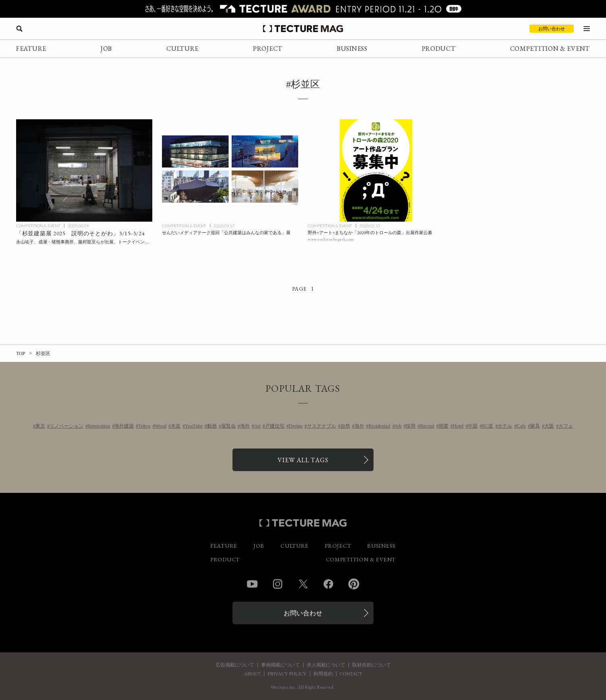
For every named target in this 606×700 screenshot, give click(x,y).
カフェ (566, 426)
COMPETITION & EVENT (550, 49)
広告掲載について (235, 665)
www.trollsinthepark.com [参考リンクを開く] (331, 239)
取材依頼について (371, 665)
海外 (245, 426)
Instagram (278, 584)
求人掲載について (326, 665)
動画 (212, 426)
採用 (411, 426)
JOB (106, 49)
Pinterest (354, 584)
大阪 (549, 426)
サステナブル (322, 426)
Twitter (303, 584)
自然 (345, 426)
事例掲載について (280, 665)
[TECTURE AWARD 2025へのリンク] (303, 9)
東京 (40, 426)
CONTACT (351, 674)
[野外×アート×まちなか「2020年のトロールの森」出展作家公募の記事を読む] (376, 170)
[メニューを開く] (587, 29)
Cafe (521, 426)
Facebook (328, 584)
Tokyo (144, 426)
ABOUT (252, 674)
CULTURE (183, 49)
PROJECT (268, 49)
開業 (444, 426)
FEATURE (31, 49)
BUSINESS (352, 49)
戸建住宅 (275, 426)
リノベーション (66, 426)
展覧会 (228, 426)
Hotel (458, 426)
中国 (473, 426)
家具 (535, 426)
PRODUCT (439, 49)
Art (257, 426)
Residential (380, 426)
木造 (176, 426)
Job (398, 426)
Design (296, 426)
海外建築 (124, 426)
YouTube (194, 426)
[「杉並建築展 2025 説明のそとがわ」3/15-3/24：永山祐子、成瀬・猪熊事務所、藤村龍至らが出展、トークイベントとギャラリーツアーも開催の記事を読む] (84, 170)
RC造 (488, 426)
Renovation (99, 426)
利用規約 (323, 674)
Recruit (427, 426)
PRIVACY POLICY (287, 674)
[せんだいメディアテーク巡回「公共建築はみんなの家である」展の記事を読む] (230, 170)
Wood (161, 426)
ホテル (505, 426)
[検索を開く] (19, 29)
